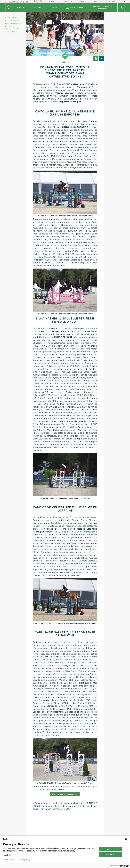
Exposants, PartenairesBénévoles (102, 8)
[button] (20, 8)
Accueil (8, 17)
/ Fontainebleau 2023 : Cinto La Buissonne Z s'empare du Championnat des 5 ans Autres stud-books (13, 26)
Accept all (110, 849)
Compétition (38, 8)
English (7, 839)
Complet (83, 2)
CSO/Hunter (67, 2)
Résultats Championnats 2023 (65, 794)
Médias (55, 8)
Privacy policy (25, 859)
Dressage (98, 2)
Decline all (110, 854)
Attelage (113, 2)
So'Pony (52, 2)
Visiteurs (20, 8)
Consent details (9, 859)
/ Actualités (14, 17)
